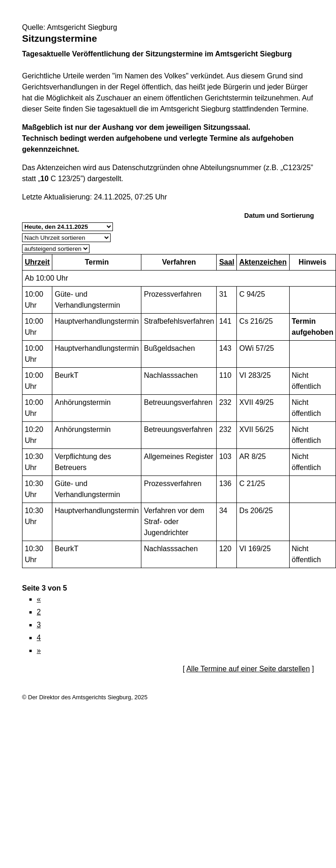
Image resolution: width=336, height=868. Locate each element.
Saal (227, 262)
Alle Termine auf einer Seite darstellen (248, 669)
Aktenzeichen (263, 262)
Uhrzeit (37, 262)
